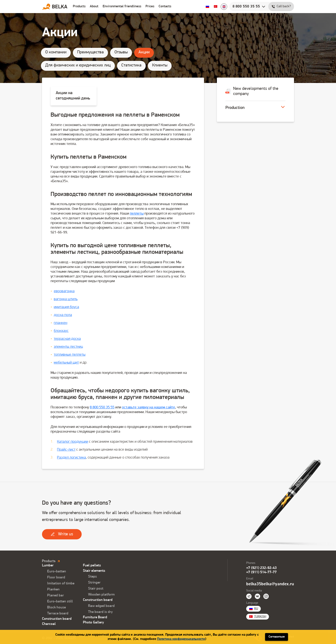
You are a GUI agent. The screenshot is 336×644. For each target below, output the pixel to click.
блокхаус (61, 331)
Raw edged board (101, 606)
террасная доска (67, 339)
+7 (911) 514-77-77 (261, 572)
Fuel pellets (92, 565)
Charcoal (49, 624)
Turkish (216, 6)
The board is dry (100, 612)
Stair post (96, 589)
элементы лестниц (68, 347)
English (224, 7)
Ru (207, 6)
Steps (92, 577)
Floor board (56, 577)
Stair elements (94, 571)
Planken (53, 589)
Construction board (57, 619)
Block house (56, 607)
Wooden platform (101, 595)
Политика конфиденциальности (181, 639)
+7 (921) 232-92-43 (261, 568)
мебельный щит (66, 363)
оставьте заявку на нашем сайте (148, 407)
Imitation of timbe (61, 583)
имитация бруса (66, 307)
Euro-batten (57, 571)
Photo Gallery (93, 622)
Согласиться (277, 637)
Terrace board (58, 613)
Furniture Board (95, 617)
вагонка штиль (66, 299)
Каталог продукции (73, 442)
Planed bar (55, 595)
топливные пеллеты (70, 355)
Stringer (94, 583)
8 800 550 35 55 (102, 407)
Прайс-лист (66, 450)
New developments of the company (252, 91)
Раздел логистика (71, 458)
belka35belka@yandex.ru (270, 584)
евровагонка (64, 291)
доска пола (63, 315)
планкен (61, 323)
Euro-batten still (60, 601)
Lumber (48, 565)
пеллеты (137, 214)
